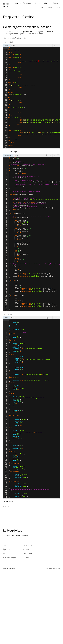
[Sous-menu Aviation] (50, 3)
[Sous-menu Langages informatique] (32, 3)
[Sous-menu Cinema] (59, 3)
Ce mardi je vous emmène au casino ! (27, 27)
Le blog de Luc (6, 5)
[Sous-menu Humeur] (41, 3)
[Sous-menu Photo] (59, 7)
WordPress (57, 640)
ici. (25, 38)
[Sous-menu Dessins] (46, 7)
